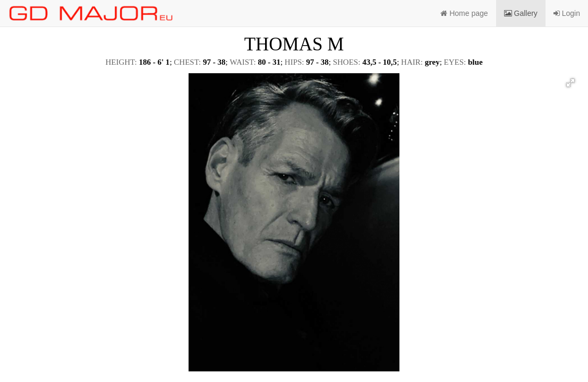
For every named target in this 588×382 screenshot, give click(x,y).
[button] (570, 83)
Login (567, 13)
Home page (464, 13)
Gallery (521, 13)
